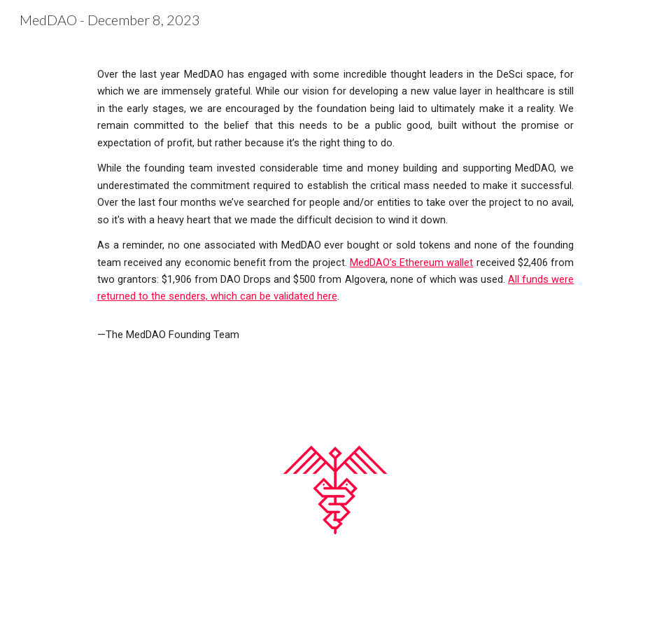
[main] (336, 204)
